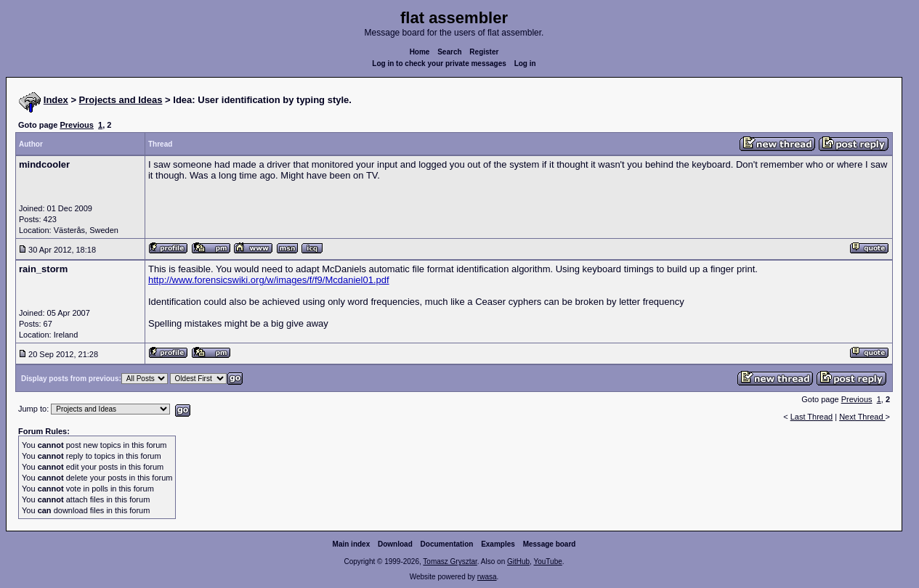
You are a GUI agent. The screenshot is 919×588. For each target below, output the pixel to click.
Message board (550, 544)
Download (395, 544)
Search (449, 52)
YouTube (547, 562)
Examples (498, 544)
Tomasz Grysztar (450, 562)
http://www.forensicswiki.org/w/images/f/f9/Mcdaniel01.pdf (269, 280)
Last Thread (812, 417)
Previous (76, 125)
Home (420, 52)
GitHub (518, 562)
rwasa (487, 577)
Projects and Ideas (121, 100)
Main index (352, 544)
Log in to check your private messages (439, 64)
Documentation (447, 544)
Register (484, 52)
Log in (525, 64)
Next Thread (862, 417)
